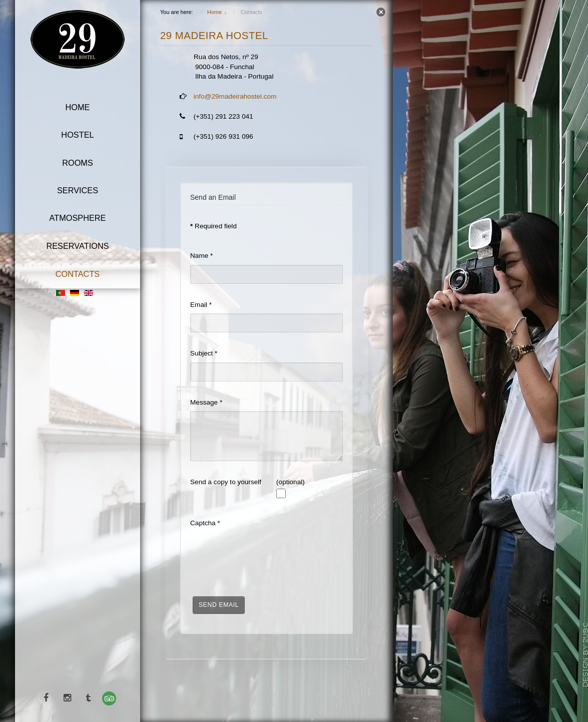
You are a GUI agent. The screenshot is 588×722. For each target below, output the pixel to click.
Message (206, 402)
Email (201, 305)
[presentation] (266, 552)
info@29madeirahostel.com (235, 96)
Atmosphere (78, 218)
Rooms (78, 163)
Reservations (77, 246)
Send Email (219, 605)
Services (78, 190)
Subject (204, 353)
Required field (213, 226)
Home (78, 107)
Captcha (205, 523)
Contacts (78, 274)
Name (201, 256)
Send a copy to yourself (226, 482)
